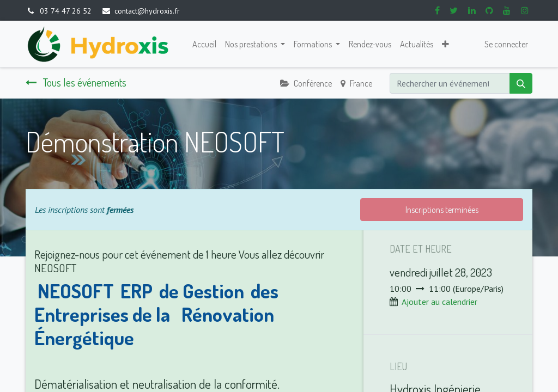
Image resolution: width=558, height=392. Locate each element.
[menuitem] (204, 44)
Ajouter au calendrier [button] (439, 302)
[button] (445, 44)
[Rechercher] (521, 83)
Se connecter (506, 44)
